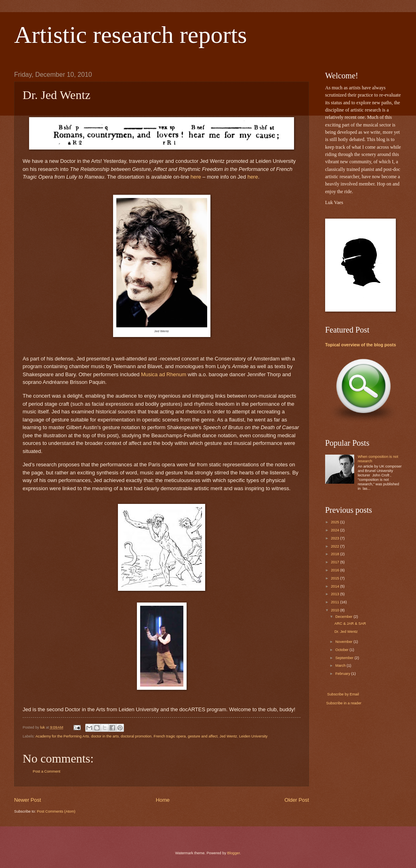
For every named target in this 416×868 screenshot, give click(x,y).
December (344, 617)
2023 (335, 538)
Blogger (234, 853)
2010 (335, 610)
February (343, 674)
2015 (335, 578)
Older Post (297, 800)
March (341, 666)
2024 (335, 530)
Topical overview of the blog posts (360, 345)
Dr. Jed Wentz (346, 632)
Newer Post (28, 800)
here (196, 177)
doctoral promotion (136, 736)
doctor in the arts (105, 736)
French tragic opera (170, 736)
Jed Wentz (228, 736)
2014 (335, 586)
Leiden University (253, 736)
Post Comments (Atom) (56, 811)
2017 (335, 562)
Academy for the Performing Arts (62, 736)
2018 (335, 554)
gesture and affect (203, 736)
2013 (335, 594)
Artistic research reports (130, 35)
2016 (335, 570)
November (344, 642)
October (342, 650)
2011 (335, 602)
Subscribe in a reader (344, 703)
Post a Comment (46, 771)
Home (163, 800)
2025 (335, 522)
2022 (335, 546)
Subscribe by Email (343, 694)
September (345, 658)
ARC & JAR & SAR (350, 624)
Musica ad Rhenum (164, 374)
